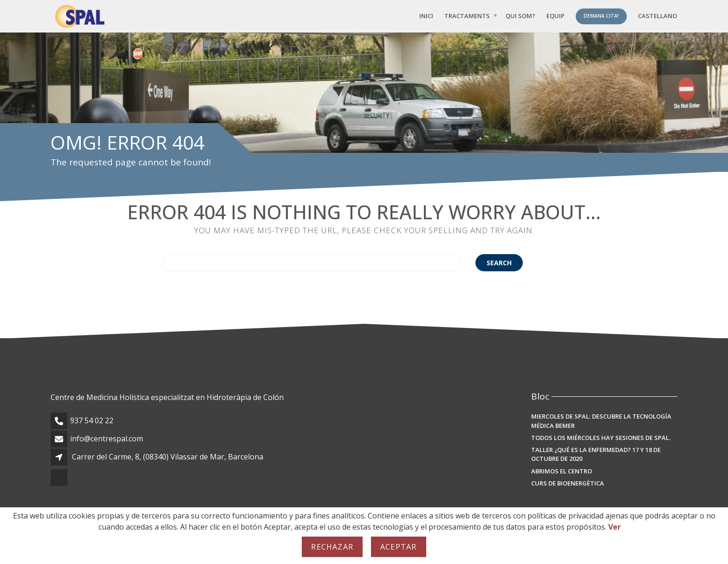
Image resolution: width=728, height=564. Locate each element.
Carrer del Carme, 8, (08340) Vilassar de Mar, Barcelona (168, 457)
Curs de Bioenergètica (568, 483)
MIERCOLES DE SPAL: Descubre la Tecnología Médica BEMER (601, 421)
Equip (556, 16)
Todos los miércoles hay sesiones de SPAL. (601, 438)
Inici (426, 16)
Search (499, 263)
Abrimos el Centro (562, 471)
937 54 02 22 (92, 420)
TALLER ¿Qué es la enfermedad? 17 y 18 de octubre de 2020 (596, 454)
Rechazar (332, 547)
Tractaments (467, 16)
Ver (614, 527)
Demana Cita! (601, 16)
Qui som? (520, 16)
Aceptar (398, 547)
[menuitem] (657, 16)
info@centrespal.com (107, 439)
